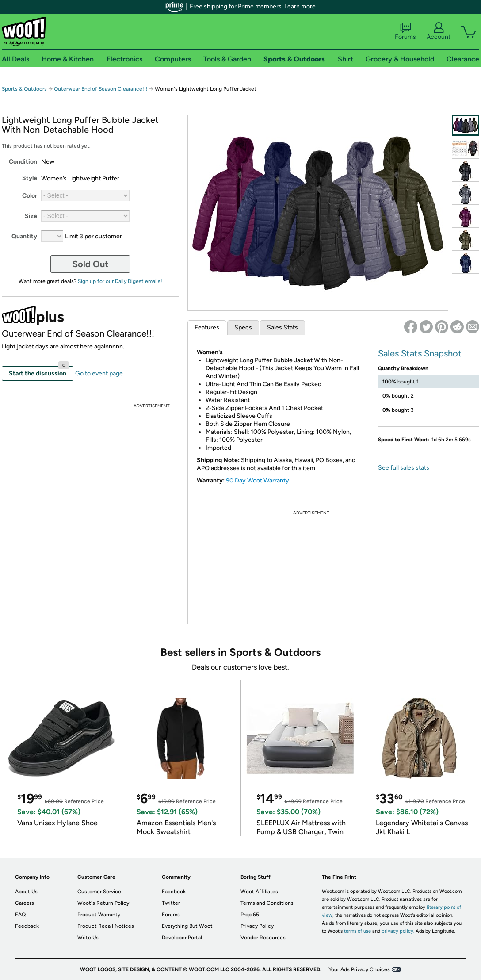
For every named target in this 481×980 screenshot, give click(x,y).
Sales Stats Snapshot (420, 353)
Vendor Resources (263, 938)
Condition (23, 162)
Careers (25, 903)
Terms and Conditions (267, 903)
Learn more (300, 6)
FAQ (20, 915)
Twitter (171, 903)
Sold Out (90, 264)
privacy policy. (398, 931)
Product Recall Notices (106, 926)
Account (439, 31)
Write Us (88, 938)
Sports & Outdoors (24, 89)
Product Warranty (99, 915)
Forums (405, 31)
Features (207, 327)
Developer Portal (182, 938)
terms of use (357, 931)
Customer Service (99, 892)
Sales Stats (282, 327)
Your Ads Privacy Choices (359, 969)
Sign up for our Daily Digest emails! (120, 281)
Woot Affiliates (259, 892)
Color (30, 196)
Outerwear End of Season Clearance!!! (101, 89)
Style (30, 178)
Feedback (27, 926)
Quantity (24, 236)
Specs (243, 327)
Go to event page (99, 373)
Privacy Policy (257, 926)
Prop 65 (250, 915)
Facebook (174, 892)
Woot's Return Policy (103, 903)
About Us (26, 892)
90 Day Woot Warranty (258, 480)
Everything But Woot (187, 926)
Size (31, 216)
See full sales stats (404, 468)
